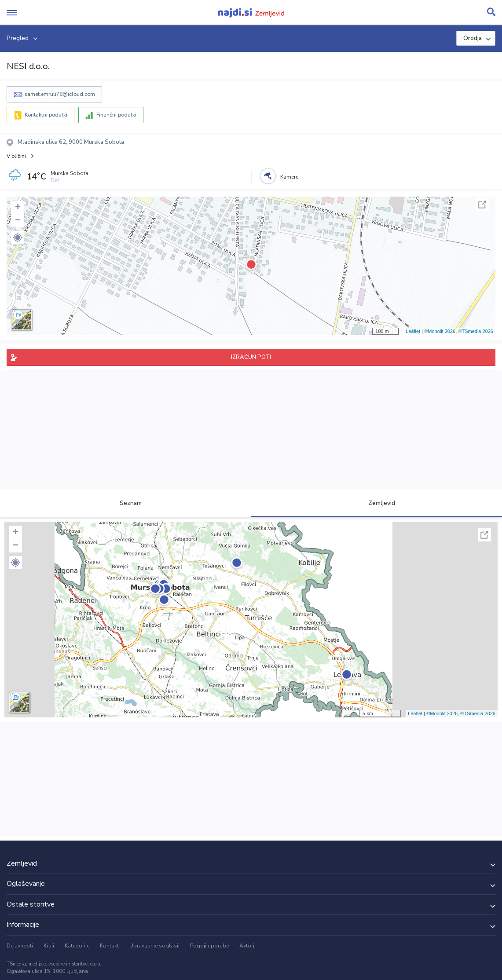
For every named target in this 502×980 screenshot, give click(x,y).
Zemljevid (377, 503)
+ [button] (18, 208)
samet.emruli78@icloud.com (60, 94)
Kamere (289, 177)
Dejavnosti (20, 946)
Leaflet (413, 331)
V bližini (16, 156)
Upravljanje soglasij (154, 946)
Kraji (49, 946)
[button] (18, 238)
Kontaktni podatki (46, 115)
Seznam (126, 503)
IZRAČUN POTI (251, 357)
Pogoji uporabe (209, 946)
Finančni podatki (116, 115)
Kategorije (77, 946)
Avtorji (247, 946)
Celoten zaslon (482, 205)
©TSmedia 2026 (476, 331)
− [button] (18, 221)
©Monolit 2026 (440, 331)
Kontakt (109, 946)
